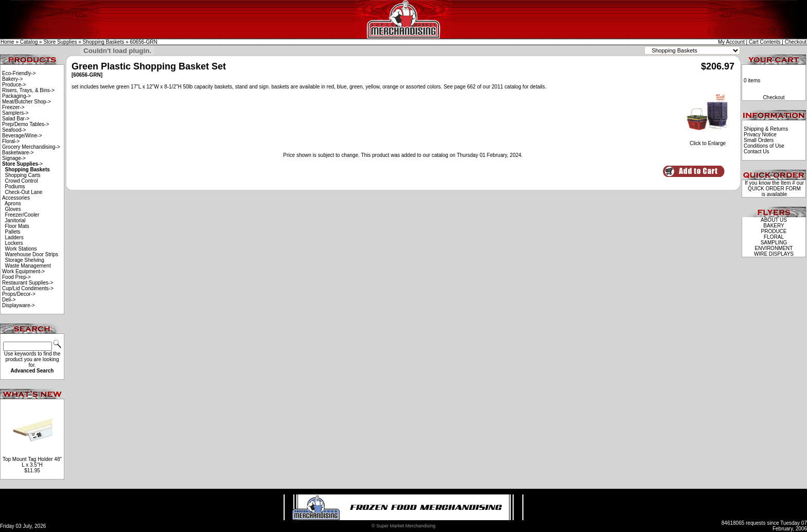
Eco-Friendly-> (19, 73)
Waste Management (28, 266)
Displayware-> (19, 305)
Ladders (14, 237)
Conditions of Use (764, 146)
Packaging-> (16, 96)
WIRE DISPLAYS (774, 254)
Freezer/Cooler (22, 215)
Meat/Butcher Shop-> (27, 102)
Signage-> (14, 158)
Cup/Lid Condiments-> (28, 288)
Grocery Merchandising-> (31, 147)
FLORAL (774, 237)
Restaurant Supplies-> (28, 283)
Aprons (13, 203)
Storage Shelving (25, 260)
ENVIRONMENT (774, 248)
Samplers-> (15, 113)
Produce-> (14, 85)
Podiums (15, 187)
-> (22, 164)
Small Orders (759, 140)
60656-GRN (143, 42)
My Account (731, 42)
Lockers (14, 243)
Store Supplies (60, 42)
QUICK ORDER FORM (774, 189)
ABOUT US (774, 220)
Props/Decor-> (19, 294)
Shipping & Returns (766, 129)
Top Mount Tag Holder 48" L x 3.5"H (32, 462)
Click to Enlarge (708, 141)
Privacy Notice (760, 135)
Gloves (13, 209)
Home (7, 42)
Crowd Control (22, 181)
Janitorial (15, 220)
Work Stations (21, 249)
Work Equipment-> (23, 271)
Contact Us (756, 152)
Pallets (13, 232)
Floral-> (11, 141)
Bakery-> (12, 79)
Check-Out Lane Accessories (22, 195)
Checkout (796, 42)
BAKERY (774, 226)
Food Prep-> (16, 277)
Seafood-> (14, 130)
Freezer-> (13, 107)
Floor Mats (17, 226)
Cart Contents (765, 42)
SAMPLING (774, 243)
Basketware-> (18, 153)
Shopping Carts (23, 175)
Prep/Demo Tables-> (25, 124)
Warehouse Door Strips (32, 254)
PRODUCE (774, 231)
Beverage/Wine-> (22, 136)
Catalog (29, 42)
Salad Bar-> (16, 119)
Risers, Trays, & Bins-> (28, 90)
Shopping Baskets (104, 42)
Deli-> (9, 300)
